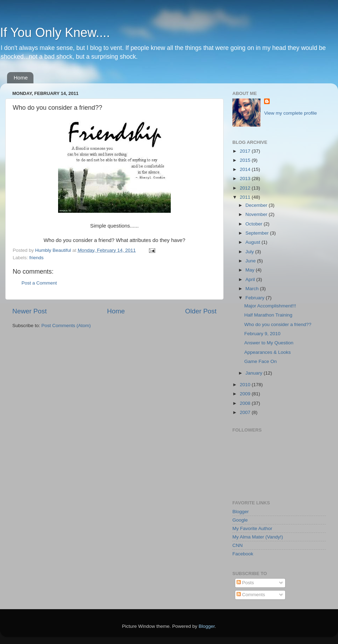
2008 (246, 403)
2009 (246, 394)
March (253, 289)
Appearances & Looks (268, 352)
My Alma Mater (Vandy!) (258, 537)
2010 (246, 385)
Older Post (201, 311)
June (251, 261)
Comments (251, 595)
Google (240, 520)
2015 (246, 160)
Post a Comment (39, 283)
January (255, 373)
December (257, 205)
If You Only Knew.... (55, 33)
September (258, 233)
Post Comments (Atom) (66, 326)
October (255, 224)
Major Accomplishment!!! (270, 306)
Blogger (241, 512)
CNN (237, 545)
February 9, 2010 (262, 334)
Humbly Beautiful (54, 250)
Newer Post (30, 311)
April (251, 279)
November (257, 214)
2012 (246, 188)
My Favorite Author (252, 528)
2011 (246, 197)
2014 (246, 169)
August (254, 242)
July (250, 252)
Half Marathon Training (268, 315)
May (251, 270)
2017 (246, 151)
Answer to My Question (269, 343)
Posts (245, 583)
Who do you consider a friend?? (278, 324)
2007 (246, 412)
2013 (246, 178)
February (256, 298)
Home (21, 78)
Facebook (243, 554)
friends (36, 258)
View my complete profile (290, 113)
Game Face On (261, 361)
